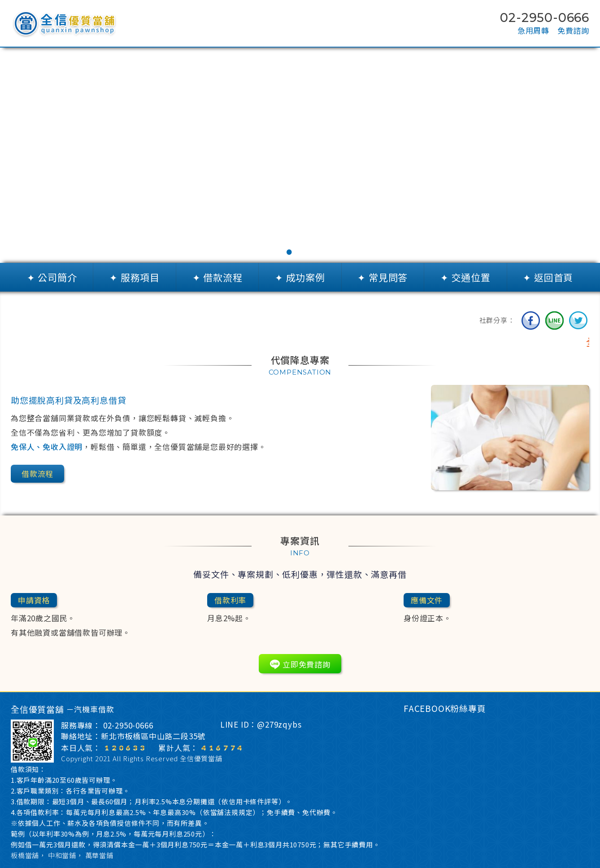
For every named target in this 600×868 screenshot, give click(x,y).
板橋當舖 (25, 855)
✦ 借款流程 (217, 277)
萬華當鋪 (99, 855)
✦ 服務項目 (135, 277)
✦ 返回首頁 (548, 277)
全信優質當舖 (201, 758)
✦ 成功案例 (300, 277)
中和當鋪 (62, 855)
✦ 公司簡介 (52, 277)
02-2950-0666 (128, 725)
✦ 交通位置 (465, 277)
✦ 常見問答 (383, 277)
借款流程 (37, 473)
